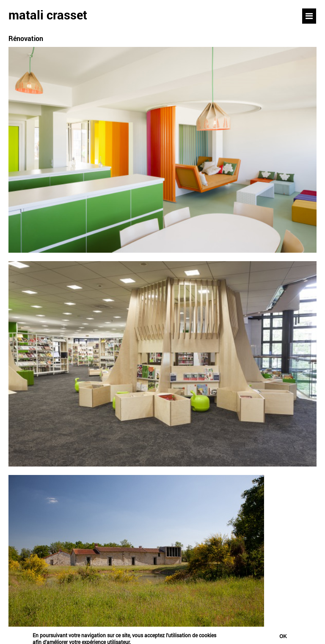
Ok (283, 638)
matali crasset (48, 15)
